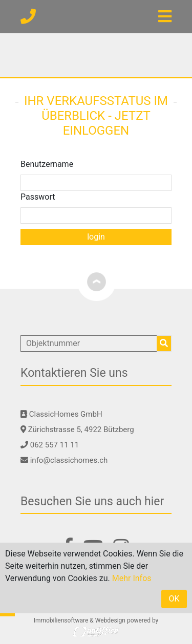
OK (174, 599)
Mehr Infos (132, 578)
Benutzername (47, 164)
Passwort (38, 197)
